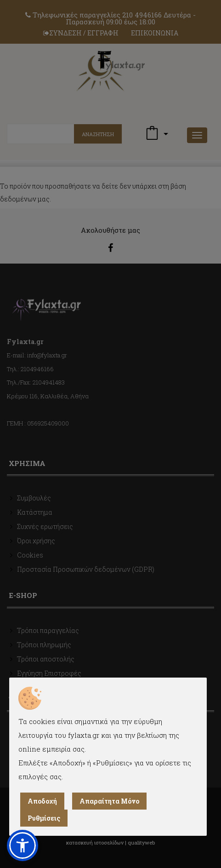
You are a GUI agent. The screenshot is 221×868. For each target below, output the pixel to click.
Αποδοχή (42, 801)
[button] (23, 845)
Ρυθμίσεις (44, 818)
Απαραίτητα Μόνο (109, 801)
